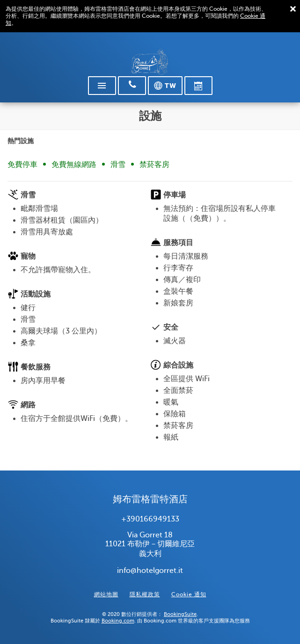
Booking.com (118, 621)
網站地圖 (106, 594)
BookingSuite (180, 614)
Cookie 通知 (189, 594)
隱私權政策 (145, 594)
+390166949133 (150, 519)
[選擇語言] (165, 86)
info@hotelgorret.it (150, 571)
